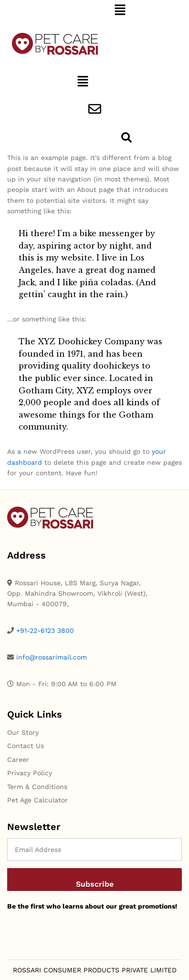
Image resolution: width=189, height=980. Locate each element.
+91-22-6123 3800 (45, 630)
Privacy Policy (30, 773)
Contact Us (26, 746)
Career (18, 760)
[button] (120, 10)
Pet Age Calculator (37, 800)
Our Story (23, 732)
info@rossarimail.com (52, 657)
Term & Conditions (37, 787)
